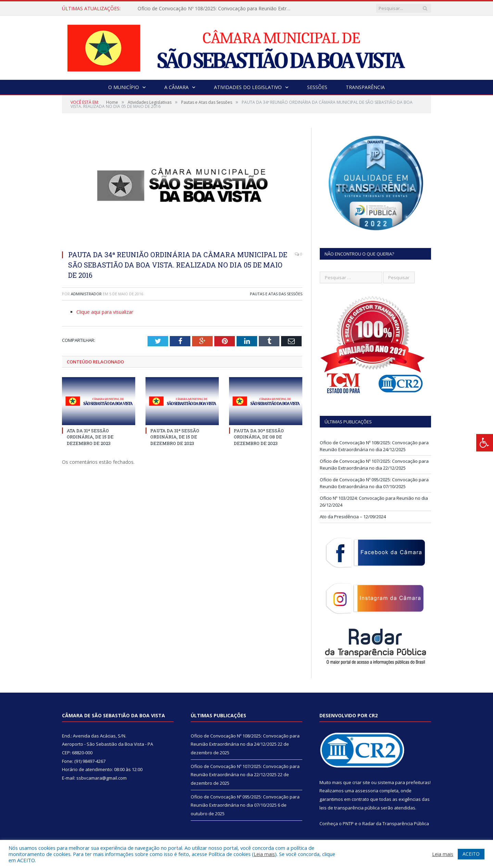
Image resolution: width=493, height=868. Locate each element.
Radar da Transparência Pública (396, 823)
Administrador (86, 294)
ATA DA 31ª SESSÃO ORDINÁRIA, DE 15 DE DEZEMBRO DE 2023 (90, 437)
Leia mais (264, 854)
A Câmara (176, 87)
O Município (124, 87)
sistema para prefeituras (404, 782)
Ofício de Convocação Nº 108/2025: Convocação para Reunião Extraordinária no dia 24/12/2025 (216, 9)
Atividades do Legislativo (248, 87)
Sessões (317, 87)
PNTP (348, 823)
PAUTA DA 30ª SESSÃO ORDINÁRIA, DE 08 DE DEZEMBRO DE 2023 (259, 437)
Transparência (365, 87)
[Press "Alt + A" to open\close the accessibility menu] (485, 443)
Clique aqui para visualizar (105, 312)
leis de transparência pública (350, 808)
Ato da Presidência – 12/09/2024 (353, 517)
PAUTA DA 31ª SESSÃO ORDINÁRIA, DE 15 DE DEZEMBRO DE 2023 (175, 437)
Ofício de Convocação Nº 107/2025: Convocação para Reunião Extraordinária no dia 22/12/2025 (374, 464)
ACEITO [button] (471, 854)
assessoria (367, 791)
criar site (361, 782)
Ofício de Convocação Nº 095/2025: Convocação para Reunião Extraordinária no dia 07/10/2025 (374, 483)
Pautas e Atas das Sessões (276, 294)
